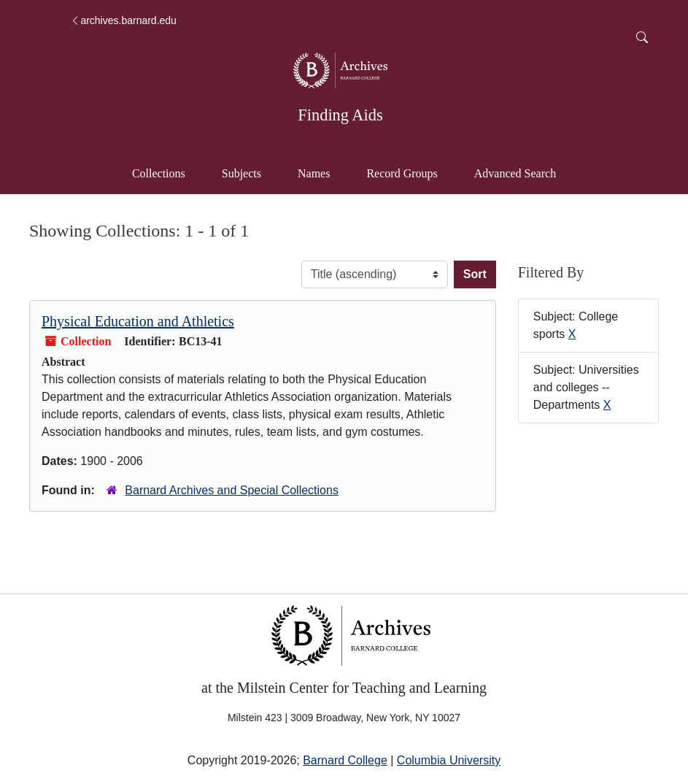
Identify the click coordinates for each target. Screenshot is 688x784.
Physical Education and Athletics (138, 321)
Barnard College (345, 760)
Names (314, 173)
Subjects (241, 173)
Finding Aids (340, 115)
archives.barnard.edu (123, 20)
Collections (159, 173)
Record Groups (402, 173)
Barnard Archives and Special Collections (232, 490)
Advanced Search (522, 172)
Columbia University (449, 760)
